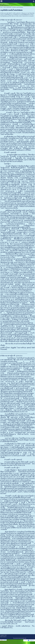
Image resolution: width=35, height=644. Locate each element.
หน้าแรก (2, 7)
